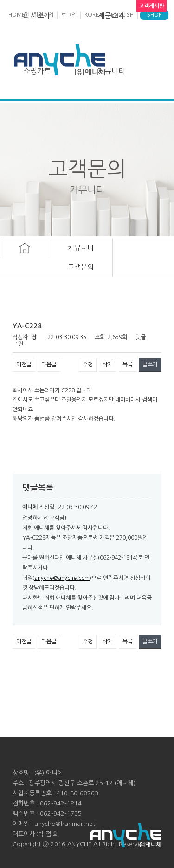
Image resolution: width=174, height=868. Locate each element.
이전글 (24, 365)
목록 (128, 365)
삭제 (108, 365)
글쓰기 (150, 365)
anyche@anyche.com (62, 578)
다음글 (49, 365)
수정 (88, 365)
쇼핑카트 (37, 71)
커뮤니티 (111, 71)
